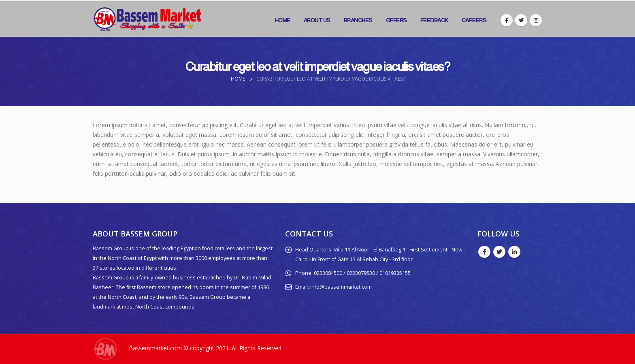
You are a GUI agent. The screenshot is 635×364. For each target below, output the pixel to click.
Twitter (499, 252)
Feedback (434, 20)
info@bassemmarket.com (341, 287)
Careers (474, 20)
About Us (317, 20)
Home (283, 20)
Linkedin (514, 252)
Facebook (484, 252)
